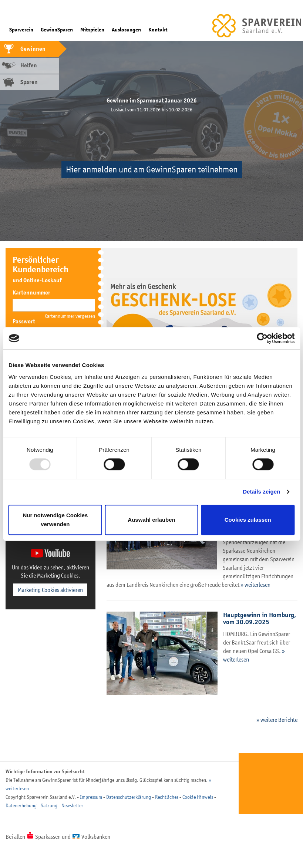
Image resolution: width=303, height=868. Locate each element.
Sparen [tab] (29, 82)
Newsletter (72, 805)
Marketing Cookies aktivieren (50, 590)
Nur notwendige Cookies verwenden (55, 520)
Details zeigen (261, 492)
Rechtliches (167, 797)
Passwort (24, 322)
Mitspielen (92, 30)
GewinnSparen (57, 30)
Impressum (91, 797)
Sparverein (21, 30)
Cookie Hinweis (198, 797)
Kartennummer (31, 293)
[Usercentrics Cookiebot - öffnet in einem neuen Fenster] (262, 338)
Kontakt (158, 30)
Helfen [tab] (29, 65)
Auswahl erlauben (151, 520)
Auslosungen (126, 30)
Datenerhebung (21, 805)
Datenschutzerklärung (129, 797)
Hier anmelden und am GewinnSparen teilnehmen (152, 170)
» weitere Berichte (277, 720)
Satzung (49, 805)
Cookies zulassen (248, 520)
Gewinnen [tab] (33, 49)
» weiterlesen (255, 585)
